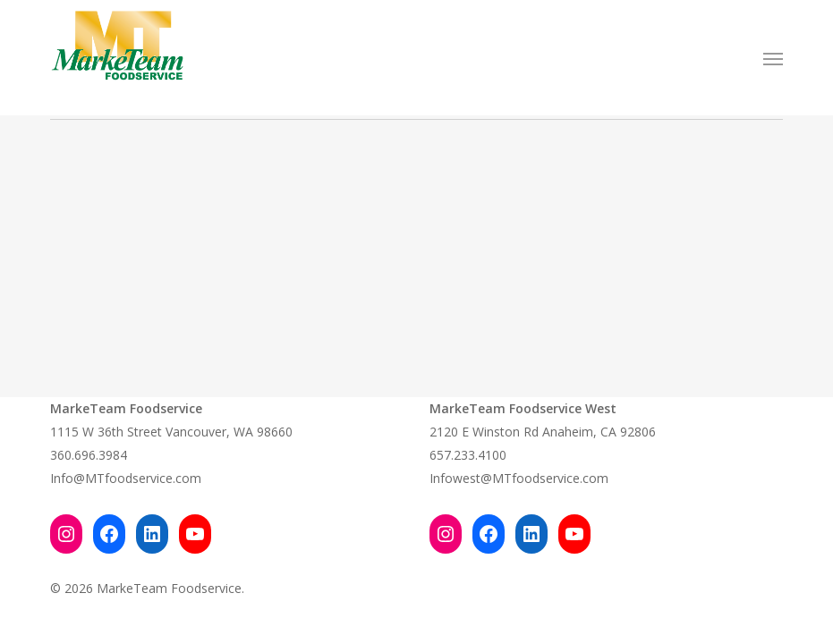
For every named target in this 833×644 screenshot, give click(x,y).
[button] (773, 58)
